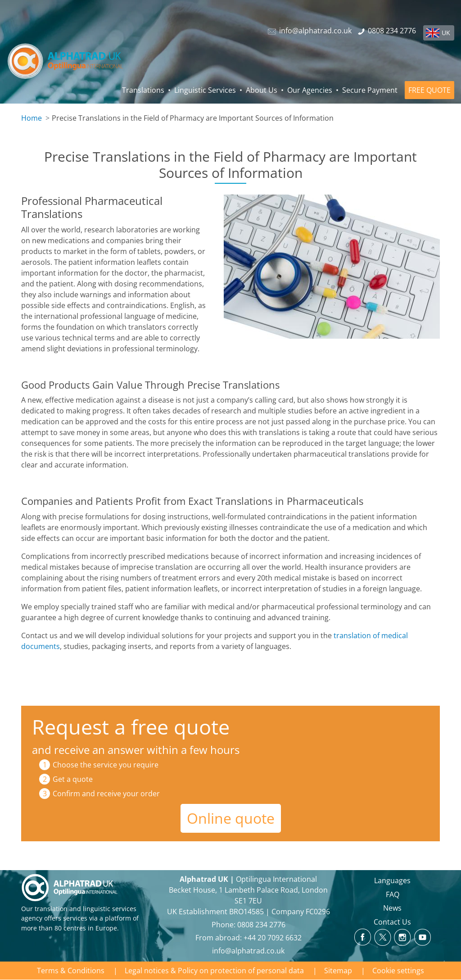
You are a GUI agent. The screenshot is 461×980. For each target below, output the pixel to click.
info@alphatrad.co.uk (248, 951)
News (392, 908)
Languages (392, 880)
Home (32, 118)
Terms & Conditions (71, 971)
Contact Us (392, 922)
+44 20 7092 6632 (273, 938)
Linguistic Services (205, 90)
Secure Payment (370, 90)
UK (446, 33)
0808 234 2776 (261, 925)
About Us (262, 90)
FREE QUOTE (429, 90)
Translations (143, 90)
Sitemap (338, 971)
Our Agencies (310, 90)
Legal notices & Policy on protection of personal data (214, 971)
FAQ (393, 894)
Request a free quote (131, 727)
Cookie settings (398, 971)
